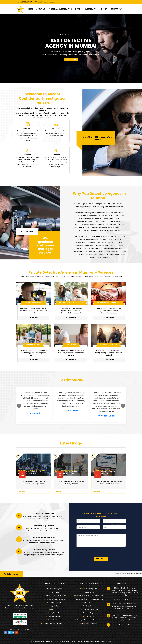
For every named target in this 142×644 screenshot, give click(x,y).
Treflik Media (90, 641)
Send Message (101, 559)
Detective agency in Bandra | (133, 574)
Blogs (104, 9)
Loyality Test (55, 606)
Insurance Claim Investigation (89, 609)
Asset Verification (89, 606)
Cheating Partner (55, 603)
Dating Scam (55, 609)
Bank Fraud (89, 603)
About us (41, 9)
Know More (71, 60)
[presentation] (92, 551)
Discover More (27, 231)
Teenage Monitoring (55, 616)
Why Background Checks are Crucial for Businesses (109, 483)
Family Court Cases (55, 620)
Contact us (116, 9)
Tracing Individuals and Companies (89, 620)
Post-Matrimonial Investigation (55, 596)
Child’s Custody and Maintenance (55, 623)
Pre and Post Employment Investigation (89, 596)
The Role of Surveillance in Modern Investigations (34, 483)
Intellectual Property (89, 613)
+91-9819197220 (24, 2)
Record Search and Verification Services (89, 599)
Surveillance (55, 592)
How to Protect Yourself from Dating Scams (72, 483)
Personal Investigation (60, 9)
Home (30, 9)
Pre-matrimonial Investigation (55, 599)
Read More (33, 318)
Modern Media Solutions (103, 641)
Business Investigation (87, 9)
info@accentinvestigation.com (47, 2)
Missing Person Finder (55, 613)
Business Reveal (89, 592)
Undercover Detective (89, 623)
